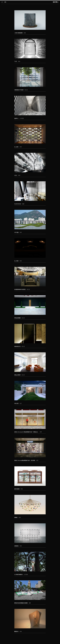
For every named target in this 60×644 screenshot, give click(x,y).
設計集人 (56, 2)
